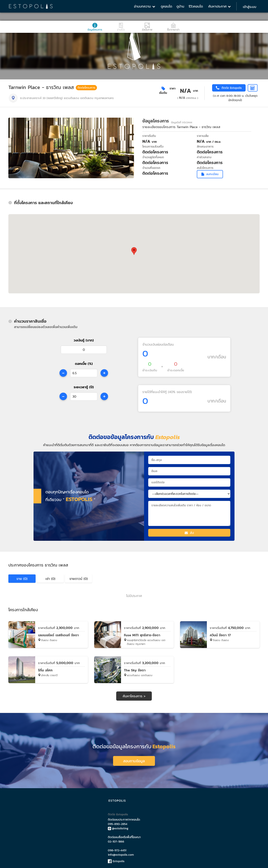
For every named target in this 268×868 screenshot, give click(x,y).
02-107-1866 (116, 840)
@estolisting (118, 827)
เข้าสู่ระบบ (250, 7)
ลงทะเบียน (210, 174)
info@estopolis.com (121, 853)
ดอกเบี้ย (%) (84, 364)
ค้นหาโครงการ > (134, 696)
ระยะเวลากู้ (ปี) (84, 387)
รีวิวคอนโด (196, 6)
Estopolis (116, 860)
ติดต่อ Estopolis (118, 813)
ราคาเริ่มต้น (167, 91)
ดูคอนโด (166, 6)
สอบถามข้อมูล (134, 759)
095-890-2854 (118, 822)
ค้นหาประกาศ (220, 6)
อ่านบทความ (145, 6)
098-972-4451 (117, 849)
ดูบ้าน (180, 6)
